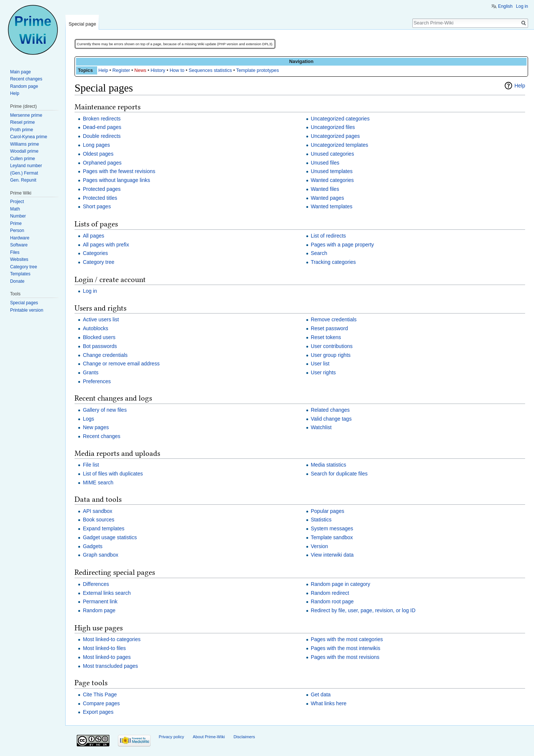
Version (319, 546)
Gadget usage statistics (110, 537)
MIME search (98, 483)
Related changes (330, 410)
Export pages (98, 712)
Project (17, 202)
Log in (90, 291)
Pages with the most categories (347, 639)
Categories (95, 253)
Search (319, 253)
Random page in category (340, 584)
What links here (329, 703)
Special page (82, 24)
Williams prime (24, 144)
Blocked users (99, 337)
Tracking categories (333, 262)
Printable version (27, 310)
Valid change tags (331, 419)
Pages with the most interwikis (346, 648)
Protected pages (102, 189)
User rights (323, 372)
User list (320, 364)
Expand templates (103, 528)
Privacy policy (171, 737)
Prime (16, 223)
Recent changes (101, 436)
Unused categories (332, 154)
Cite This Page (100, 694)
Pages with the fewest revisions (119, 171)
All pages (93, 236)
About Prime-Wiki (209, 737)
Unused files (325, 163)
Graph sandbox (100, 555)
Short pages (97, 206)
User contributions (332, 346)
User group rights (331, 355)
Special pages (24, 303)
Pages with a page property (342, 245)
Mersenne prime (26, 115)
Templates (20, 274)
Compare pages (101, 703)
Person (17, 231)
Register (121, 70)
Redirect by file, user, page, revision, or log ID (363, 610)
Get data (321, 694)
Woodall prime (24, 151)
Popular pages (327, 511)
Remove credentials (334, 319)
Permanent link (100, 601)
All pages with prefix (106, 245)
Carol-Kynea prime (29, 137)
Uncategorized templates (339, 145)
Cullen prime (22, 159)
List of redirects (328, 236)
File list (91, 465)
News (140, 70)
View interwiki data (332, 555)
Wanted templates (332, 206)
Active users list (101, 319)
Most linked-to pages (107, 657)
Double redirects (102, 136)
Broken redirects (102, 119)
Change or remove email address (121, 364)
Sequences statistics (210, 70)
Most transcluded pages (110, 666)
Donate (17, 281)
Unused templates (332, 171)
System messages (332, 528)
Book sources (98, 520)
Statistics (321, 520)
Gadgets (93, 546)
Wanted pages (327, 198)
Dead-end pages (102, 127)
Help (103, 70)
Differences (96, 584)
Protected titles (100, 198)
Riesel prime (22, 122)
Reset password (329, 328)
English (505, 6)
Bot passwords (100, 346)
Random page (99, 610)
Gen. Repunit (23, 180)
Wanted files (325, 189)
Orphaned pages (102, 163)
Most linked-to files (104, 648)
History (158, 70)
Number (18, 216)
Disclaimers (244, 737)
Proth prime (22, 130)
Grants (90, 372)
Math (15, 209)
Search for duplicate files (339, 474)
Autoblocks (95, 328)
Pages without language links (116, 180)
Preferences (97, 381)
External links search (107, 593)
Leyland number (26, 166)
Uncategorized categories (340, 119)
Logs (88, 419)
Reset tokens (326, 337)
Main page (20, 72)
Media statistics (329, 465)
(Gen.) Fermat (24, 173)
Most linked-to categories (112, 639)
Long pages (96, 145)
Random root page (332, 601)
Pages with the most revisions (345, 657)
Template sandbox (332, 537)
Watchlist (321, 427)
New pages (96, 427)
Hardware (20, 238)
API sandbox (97, 511)
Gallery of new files (105, 410)
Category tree (98, 262)
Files (15, 252)
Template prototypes (258, 70)
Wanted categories (332, 180)
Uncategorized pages (335, 136)
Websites (19, 259)
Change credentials (105, 355)
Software (19, 245)
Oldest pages (98, 154)
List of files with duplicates (113, 474)
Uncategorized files (333, 127)
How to (177, 70)
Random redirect (330, 593)
